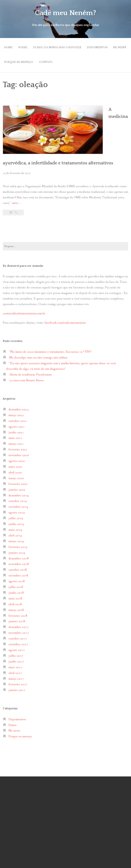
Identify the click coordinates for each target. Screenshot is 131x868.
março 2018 (16, 579)
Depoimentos (104, 46)
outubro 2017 (18, 608)
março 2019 (16, 511)
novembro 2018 (19, 533)
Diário (13, 694)
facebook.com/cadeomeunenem (65, 292)
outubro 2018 (18, 539)
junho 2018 (16, 562)
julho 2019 (16, 488)
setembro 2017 (18, 614)
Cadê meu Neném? (66, 13)
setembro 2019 (18, 476)
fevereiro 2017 (18, 654)
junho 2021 (16, 402)
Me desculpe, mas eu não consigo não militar (38, 327)
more (16, 172)
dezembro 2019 (19, 465)
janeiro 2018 (17, 591)
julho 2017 (16, 625)
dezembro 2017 (19, 596)
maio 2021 (15, 407)
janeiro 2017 (17, 659)
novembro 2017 (19, 602)
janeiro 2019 (17, 522)
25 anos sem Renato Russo (27, 350)
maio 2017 (15, 637)
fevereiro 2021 (18, 419)
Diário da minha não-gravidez (62, 46)
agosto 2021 (17, 396)
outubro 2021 (18, 390)
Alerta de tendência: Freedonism (30, 344)
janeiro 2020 (17, 459)
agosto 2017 (17, 619)
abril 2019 (15, 505)
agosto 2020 (17, 430)
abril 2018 (15, 574)
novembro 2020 (19, 425)
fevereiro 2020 (18, 453)
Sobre (25, 46)
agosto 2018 (17, 551)
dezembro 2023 (19, 379)
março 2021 (16, 413)
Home (8, 46)
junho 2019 (16, 493)
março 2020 (16, 448)
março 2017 (16, 648)
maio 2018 (15, 568)
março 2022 (16, 385)
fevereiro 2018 (18, 585)
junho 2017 (16, 631)
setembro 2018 (18, 545)
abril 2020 (15, 442)
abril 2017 (15, 642)
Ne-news (11, 58)
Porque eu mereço (40, 58)
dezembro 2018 (19, 528)
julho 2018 (16, 556)
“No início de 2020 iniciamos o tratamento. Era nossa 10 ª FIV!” (51, 321)
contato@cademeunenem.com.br (24, 283)
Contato (69, 58)
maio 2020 (15, 436)
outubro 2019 (18, 470)
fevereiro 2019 (18, 516)
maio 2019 (15, 499)
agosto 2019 (17, 482)
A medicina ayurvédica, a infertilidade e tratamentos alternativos (91, 118)
